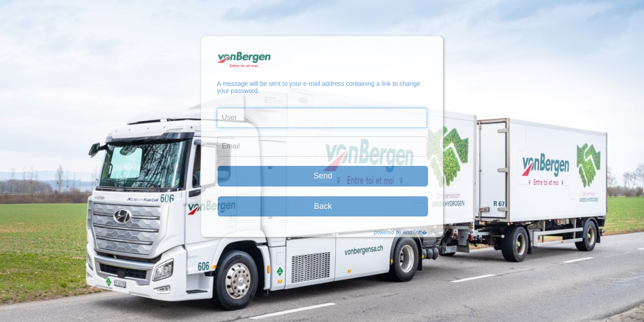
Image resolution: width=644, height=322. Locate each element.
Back (323, 206)
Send (323, 176)
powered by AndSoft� (400, 233)
